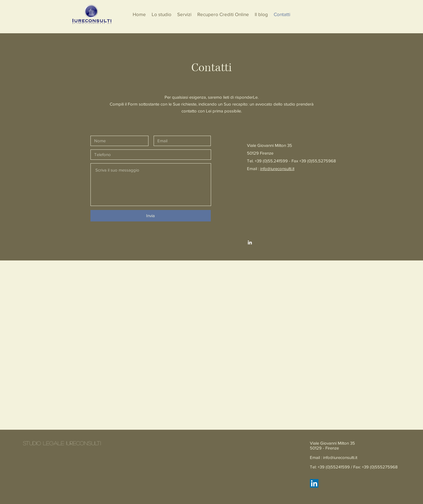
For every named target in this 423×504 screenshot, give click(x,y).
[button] (184, 14)
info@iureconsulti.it (277, 169)
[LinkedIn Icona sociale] (314, 483)
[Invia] (151, 216)
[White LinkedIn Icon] (250, 242)
